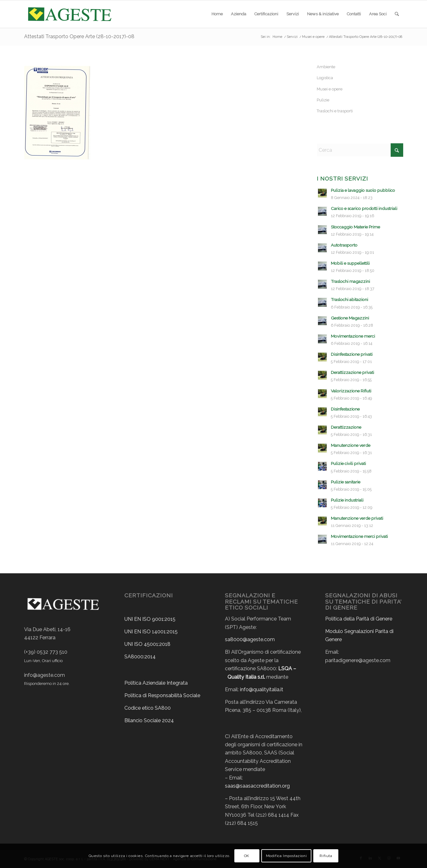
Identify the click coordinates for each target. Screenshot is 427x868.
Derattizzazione (346, 427)
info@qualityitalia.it (262, 689)
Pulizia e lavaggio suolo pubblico (363, 190)
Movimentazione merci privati (359, 536)
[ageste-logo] (69, 14)
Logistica (325, 78)
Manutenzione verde (351, 445)
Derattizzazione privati (352, 372)
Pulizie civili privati (348, 463)
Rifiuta (326, 856)
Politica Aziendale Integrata (156, 683)
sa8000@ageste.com (250, 639)
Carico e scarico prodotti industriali (364, 208)
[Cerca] (397, 14)
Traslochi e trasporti (335, 111)
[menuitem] (217, 14)
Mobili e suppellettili (350, 263)
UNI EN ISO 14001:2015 (151, 632)
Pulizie (323, 100)
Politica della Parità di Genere (359, 619)
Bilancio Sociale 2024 (149, 720)
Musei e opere (330, 89)
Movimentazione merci (353, 336)
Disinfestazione (345, 409)
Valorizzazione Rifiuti (351, 391)
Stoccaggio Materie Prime (355, 227)
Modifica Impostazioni (286, 856)
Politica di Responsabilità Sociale (162, 695)
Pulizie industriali (347, 500)
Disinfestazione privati (352, 354)
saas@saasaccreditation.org (257, 786)
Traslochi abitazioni (349, 299)
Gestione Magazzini (350, 318)
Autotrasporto (344, 245)
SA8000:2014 (140, 657)
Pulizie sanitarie (346, 482)
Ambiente (326, 67)
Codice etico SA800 (148, 708)
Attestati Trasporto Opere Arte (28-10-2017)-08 (79, 36)
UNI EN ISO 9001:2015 (150, 619)
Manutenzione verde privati (357, 518)
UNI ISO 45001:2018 (147, 644)
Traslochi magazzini (350, 281)
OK (247, 856)
